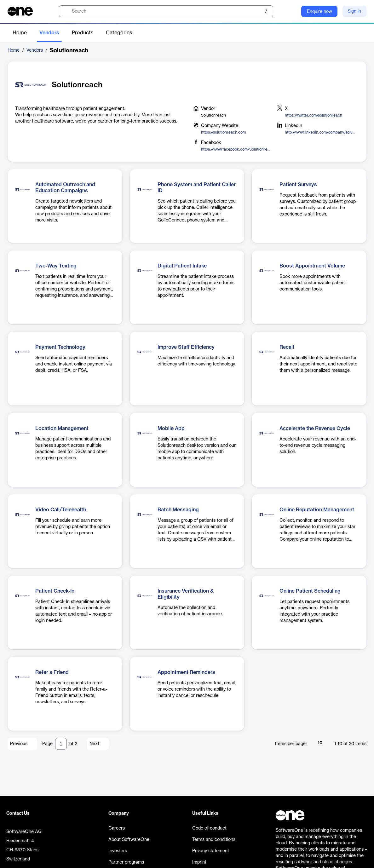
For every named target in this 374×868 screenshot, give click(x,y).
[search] (166, 11)
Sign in (354, 11)
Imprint (199, 862)
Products (83, 33)
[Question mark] (292, 11)
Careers (117, 828)
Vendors (49, 33)
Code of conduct (209, 828)
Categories (119, 33)
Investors (118, 851)
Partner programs (126, 862)
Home (20, 33)
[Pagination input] (61, 744)
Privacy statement (211, 851)
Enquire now (319, 12)
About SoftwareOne (129, 840)
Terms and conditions (214, 840)
